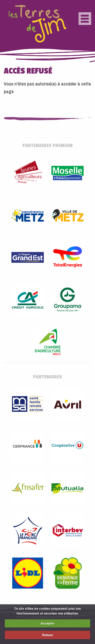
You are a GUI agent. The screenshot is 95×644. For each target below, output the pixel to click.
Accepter (48, 623)
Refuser (48, 635)
